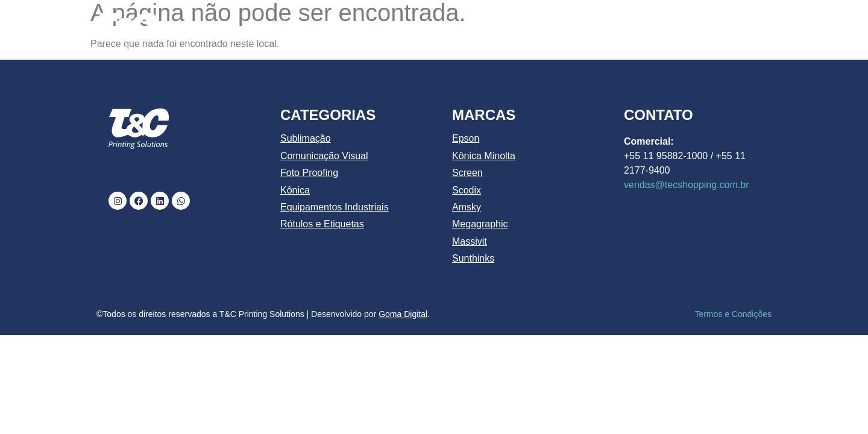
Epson (466, 138)
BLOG (676, 26)
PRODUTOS (528, 26)
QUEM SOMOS (360, 26)
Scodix (467, 190)
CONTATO (737, 26)
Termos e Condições (733, 314)
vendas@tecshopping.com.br (686, 185)
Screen (467, 173)
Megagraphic (480, 224)
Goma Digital (403, 314)
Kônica (295, 190)
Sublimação (306, 138)
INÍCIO (288, 26)
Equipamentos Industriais (335, 207)
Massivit (470, 241)
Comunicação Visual (324, 156)
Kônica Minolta (484, 156)
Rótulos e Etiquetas (322, 224)
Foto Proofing (309, 173)
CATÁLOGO (444, 26)
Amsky (467, 207)
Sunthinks (473, 258)
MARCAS (612, 26)
